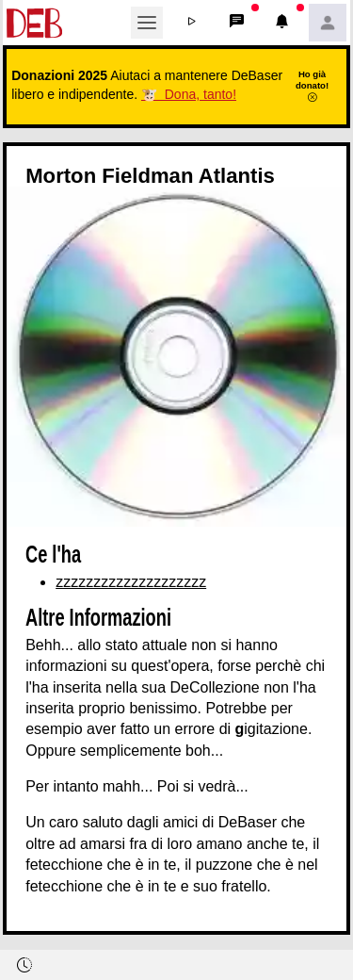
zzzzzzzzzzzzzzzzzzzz (131, 582)
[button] (192, 23)
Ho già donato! (312, 86)
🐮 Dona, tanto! (189, 94)
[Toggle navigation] (147, 23)
